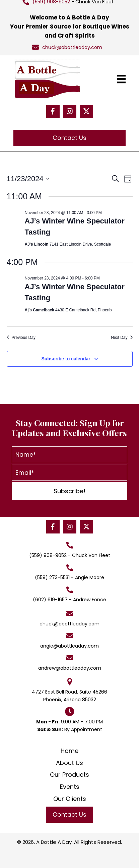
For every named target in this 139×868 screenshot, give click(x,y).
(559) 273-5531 (52, 577)
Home (69, 751)
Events (70, 787)
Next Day (122, 338)
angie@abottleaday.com (69, 646)
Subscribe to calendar (66, 359)
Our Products (69, 775)
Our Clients (70, 799)
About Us (69, 763)
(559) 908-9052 (48, 555)
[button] (53, 111)
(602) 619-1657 (50, 600)
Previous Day (21, 338)
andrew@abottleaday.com (70, 668)
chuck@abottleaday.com (72, 47)
